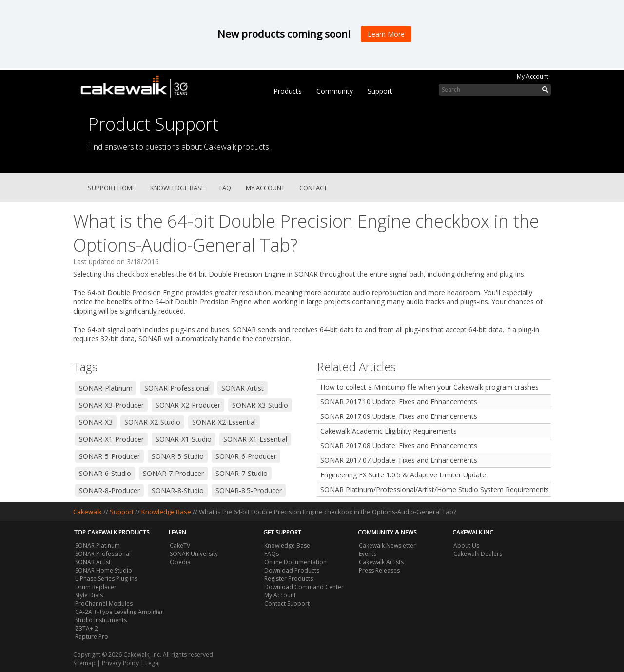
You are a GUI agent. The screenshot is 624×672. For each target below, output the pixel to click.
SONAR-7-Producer (173, 473)
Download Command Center (304, 587)
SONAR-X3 (96, 422)
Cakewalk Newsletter (387, 545)
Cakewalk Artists (381, 562)
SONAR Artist (93, 562)
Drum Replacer (96, 587)
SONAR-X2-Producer (188, 405)
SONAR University (194, 554)
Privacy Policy (120, 663)
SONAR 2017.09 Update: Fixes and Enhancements (399, 416)
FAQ (225, 188)
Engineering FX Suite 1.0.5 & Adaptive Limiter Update (403, 475)
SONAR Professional (103, 554)
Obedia (180, 562)
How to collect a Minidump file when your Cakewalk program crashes (429, 387)
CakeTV (180, 545)
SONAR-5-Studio (178, 456)
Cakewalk (88, 512)
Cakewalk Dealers (478, 554)
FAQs (272, 554)
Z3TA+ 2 (87, 628)
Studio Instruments (101, 620)
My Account (533, 76)
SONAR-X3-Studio (260, 405)
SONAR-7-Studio (242, 473)
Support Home (112, 188)
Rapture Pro (92, 637)
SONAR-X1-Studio (184, 439)
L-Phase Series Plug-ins (106, 579)
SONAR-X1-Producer (111, 439)
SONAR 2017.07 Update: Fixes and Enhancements (399, 460)
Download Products (292, 570)
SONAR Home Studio (104, 570)
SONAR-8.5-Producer (249, 490)
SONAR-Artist (243, 388)
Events (368, 554)
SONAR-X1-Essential (255, 439)
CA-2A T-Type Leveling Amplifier (119, 612)
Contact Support (287, 603)
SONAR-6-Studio (105, 473)
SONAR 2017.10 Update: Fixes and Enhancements (399, 402)
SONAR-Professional (177, 388)
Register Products (289, 579)
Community (335, 91)
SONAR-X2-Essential (224, 422)
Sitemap (84, 663)
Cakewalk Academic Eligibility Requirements (389, 431)
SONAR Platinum (97, 545)
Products (288, 91)
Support (380, 91)
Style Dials (89, 595)
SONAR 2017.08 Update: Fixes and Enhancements (399, 445)
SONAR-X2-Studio (152, 422)
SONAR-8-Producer (109, 490)
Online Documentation (295, 562)
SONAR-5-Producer (109, 456)
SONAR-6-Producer (246, 456)
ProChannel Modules (104, 603)
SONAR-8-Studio (178, 490)
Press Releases (379, 570)
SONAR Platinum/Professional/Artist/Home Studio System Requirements (434, 489)
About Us (466, 545)
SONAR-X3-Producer (111, 405)
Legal (153, 663)
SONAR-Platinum (106, 388)
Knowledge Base (177, 188)
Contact (313, 188)
